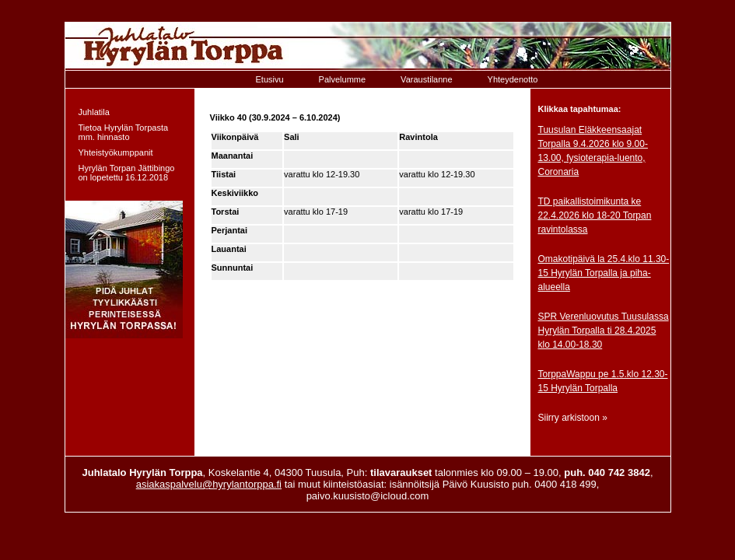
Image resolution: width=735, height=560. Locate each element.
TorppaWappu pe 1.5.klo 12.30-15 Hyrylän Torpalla (603, 381)
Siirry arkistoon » (573, 418)
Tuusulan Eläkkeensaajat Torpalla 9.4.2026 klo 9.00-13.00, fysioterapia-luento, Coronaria (593, 151)
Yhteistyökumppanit (116, 152)
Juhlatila (94, 112)
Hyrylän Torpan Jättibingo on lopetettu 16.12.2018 (127, 173)
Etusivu (270, 79)
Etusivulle (368, 46)
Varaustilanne (426, 79)
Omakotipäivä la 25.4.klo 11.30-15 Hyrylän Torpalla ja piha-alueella (604, 273)
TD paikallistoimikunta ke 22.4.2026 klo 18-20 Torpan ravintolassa (595, 215)
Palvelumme (343, 79)
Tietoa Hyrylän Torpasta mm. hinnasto (124, 132)
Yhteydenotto (513, 79)
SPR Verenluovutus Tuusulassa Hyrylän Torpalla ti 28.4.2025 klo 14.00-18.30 (604, 331)
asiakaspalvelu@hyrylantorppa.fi (209, 484)
